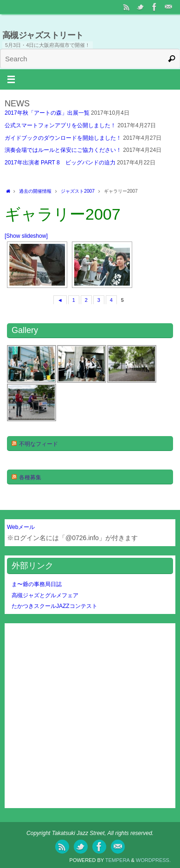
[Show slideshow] (26, 236)
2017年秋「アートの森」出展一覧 (47, 113)
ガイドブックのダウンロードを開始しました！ (63, 138)
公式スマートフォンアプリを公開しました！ (60, 125)
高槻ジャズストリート (43, 35)
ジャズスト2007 (78, 191)
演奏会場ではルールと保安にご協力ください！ (63, 150)
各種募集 (30, 477)
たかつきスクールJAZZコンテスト (55, 606)
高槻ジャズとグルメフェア (45, 595)
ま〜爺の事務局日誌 (37, 584)
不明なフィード (39, 444)
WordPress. (153, 860)
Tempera (118, 860)
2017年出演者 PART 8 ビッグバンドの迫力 (60, 163)
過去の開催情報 (35, 191)
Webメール (21, 527)
